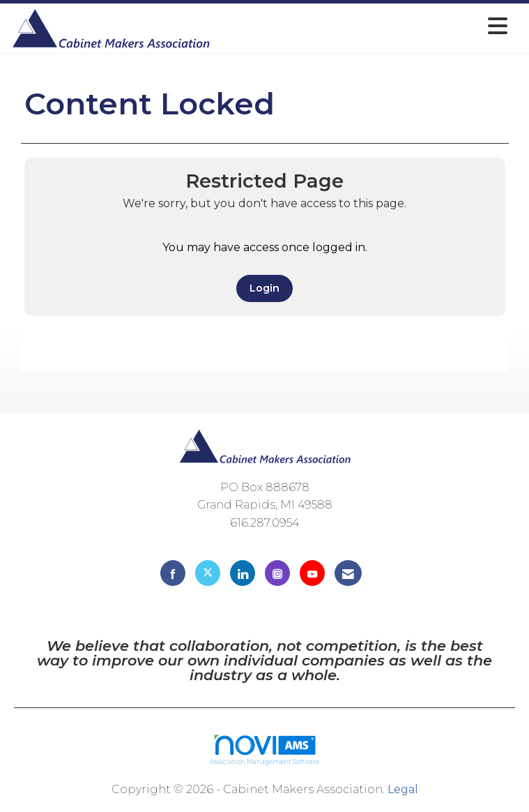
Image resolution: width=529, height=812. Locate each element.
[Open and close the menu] (363, 26)
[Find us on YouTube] (312, 573)
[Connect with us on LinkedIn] (243, 573)
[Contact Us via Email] (348, 573)
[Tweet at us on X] (208, 573)
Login (264, 288)
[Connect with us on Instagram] (277, 573)
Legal (403, 789)
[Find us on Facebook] (173, 573)
